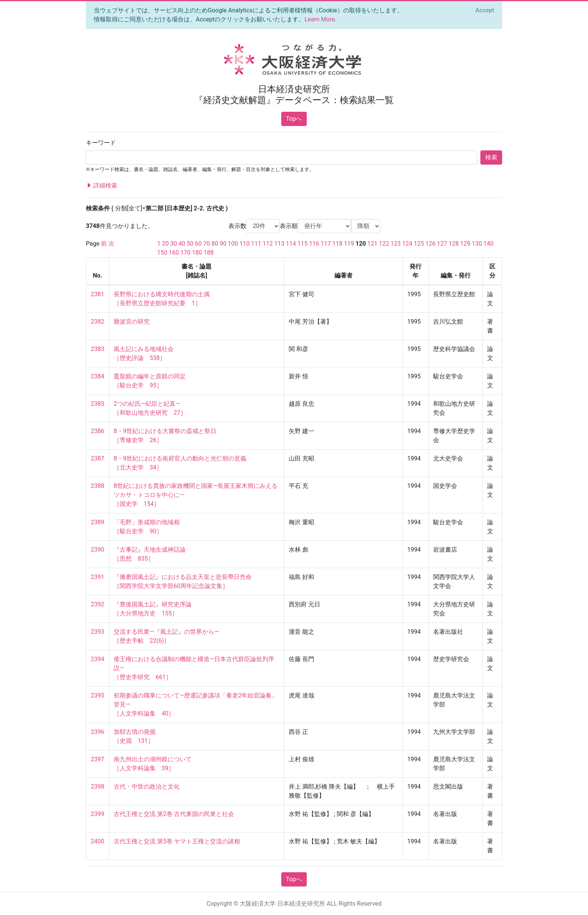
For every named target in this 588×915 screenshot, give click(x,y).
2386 (97, 431)
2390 (97, 550)
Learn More (320, 19)
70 (207, 244)
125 (419, 244)
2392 (97, 604)
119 (349, 244)
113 (279, 244)
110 (245, 244)
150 (162, 253)
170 (185, 253)
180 (197, 253)
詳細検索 (102, 186)
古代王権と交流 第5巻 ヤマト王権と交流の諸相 (177, 841)
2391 (97, 577)
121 (373, 244)
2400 (97, 841)
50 (190, 244)
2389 (97, 522)
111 (256, 244)
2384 (97, 376)
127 (442, 244)
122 (384, 244)
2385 (97, 404)
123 (396, 244)
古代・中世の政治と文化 (147, 787)
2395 (97, 695)
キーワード (101, 143)
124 (407, 244)
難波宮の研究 (132, 322)
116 (314, 244)
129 (465, 244)
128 (454, 244)
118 (337, 244)
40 (182, 244)
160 (174, 253)
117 (326, 244)
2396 (97, 732)
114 (291, 244)
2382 (97, 322)
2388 (97, 486)
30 (174, 244)
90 (223, 244)
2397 (97, 759)
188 (209, 253)
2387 (97, 458)
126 (430, 244)
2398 (97, 787)
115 (302, 244)
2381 (97, 294)
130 (477, 244)
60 (198, 244)
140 (488, 244)
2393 (97, 632)
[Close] (485, 10)
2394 (97, 659)
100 (233, 244)
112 (268, 244)
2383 (97, 349)
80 (215, 244)
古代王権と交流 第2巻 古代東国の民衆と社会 (174, 814)
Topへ (294, 119)
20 (165, 244)
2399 (97, 814)
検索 (491, 157)
